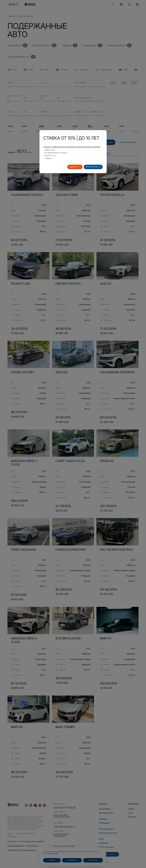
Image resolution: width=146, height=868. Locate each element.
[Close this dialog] (103, 134)
